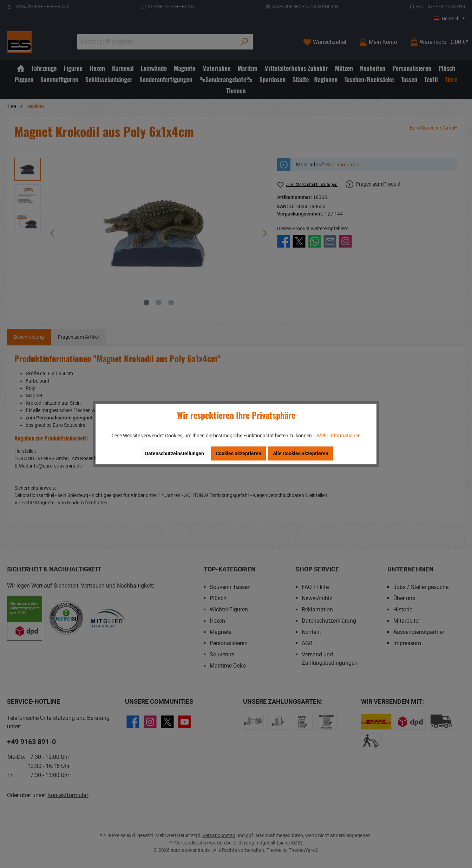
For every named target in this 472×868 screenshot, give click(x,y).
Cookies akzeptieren (238, 453)
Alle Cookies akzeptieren (301, 453)
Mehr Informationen (339, 436)
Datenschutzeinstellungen (175, 453)
